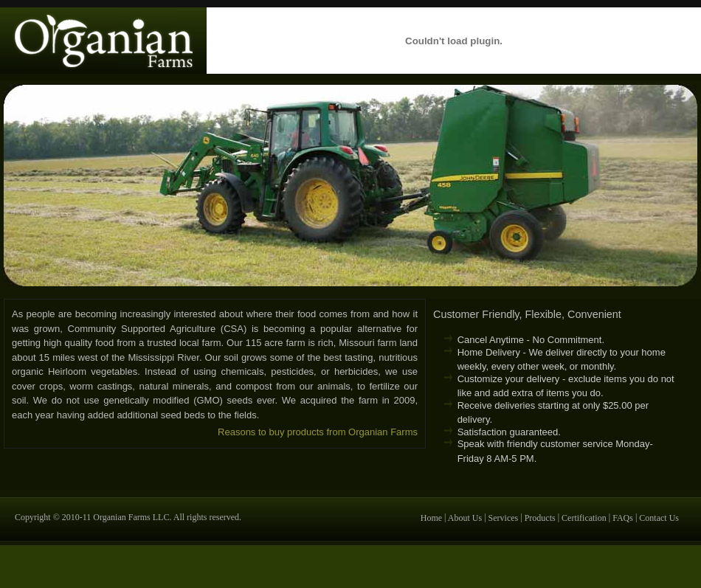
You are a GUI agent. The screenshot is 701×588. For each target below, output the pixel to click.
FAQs (623, 517)
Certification (584, 517)
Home (431, 517)
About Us (465, 517)
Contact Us (659, 517)
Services (504, 517)
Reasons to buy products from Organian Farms (318, 432)
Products (540, 517)
